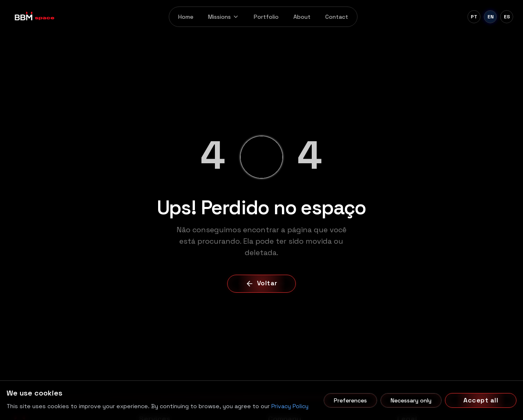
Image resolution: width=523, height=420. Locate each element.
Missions (224, 17)
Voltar (261, 283)
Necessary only (411, 400)
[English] (490, 17)
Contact (337, 17)
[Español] (507, 17)
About (302, 17)
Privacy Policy (290, 406)
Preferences (350, 400)
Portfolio (266, 17)
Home (186, 17)
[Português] (474, 17)
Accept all (481, 400)
